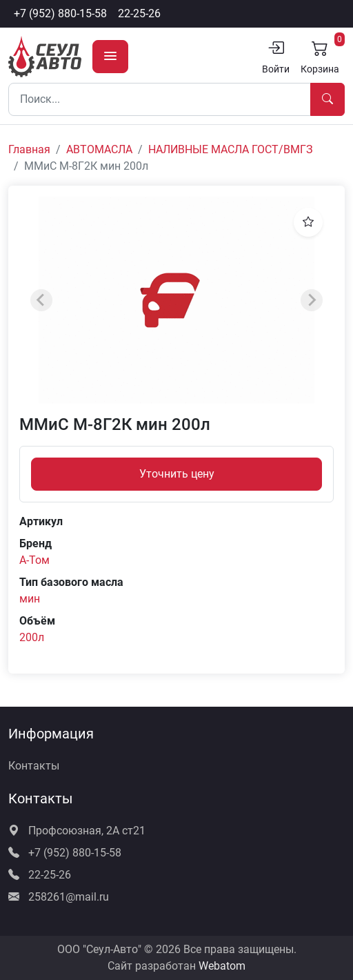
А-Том (34, 560)
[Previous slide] (41, 300)
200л (32, 637)
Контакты (34, 766)
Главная (29, 149)
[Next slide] (312, 300)
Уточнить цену (177, 474)
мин (30, 599)
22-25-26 (139, 13)
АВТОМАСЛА (99, 149)
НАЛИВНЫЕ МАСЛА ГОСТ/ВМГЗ (231, 149)
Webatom (222, 966)
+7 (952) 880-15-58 (60, 13)
